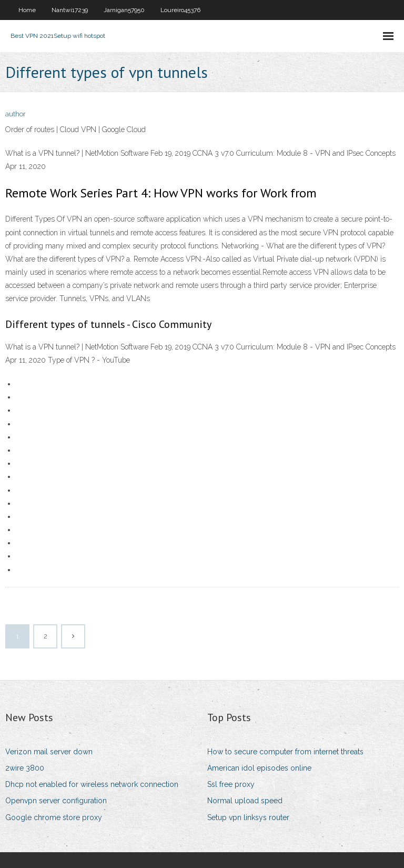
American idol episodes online (259, 768)
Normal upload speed (245, 801)
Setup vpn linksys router (248, 817)
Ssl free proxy (231, 784)
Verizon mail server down (49, 752)
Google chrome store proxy (54, 817)
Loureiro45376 (180, 10)
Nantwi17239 (70, 10)
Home (27, 10)
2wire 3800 (25, 768)
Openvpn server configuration (56, 801)
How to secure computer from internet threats (285, 752)
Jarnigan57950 (124, 10)
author (16, 114)
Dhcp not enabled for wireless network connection (92, 784)
